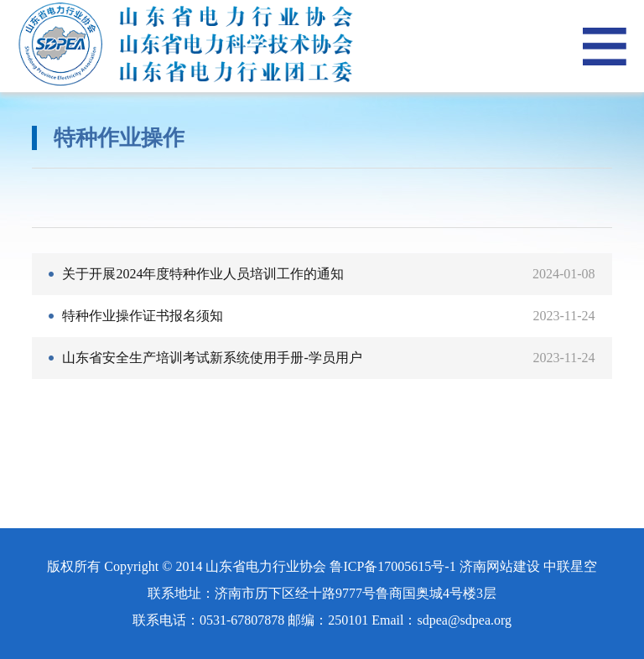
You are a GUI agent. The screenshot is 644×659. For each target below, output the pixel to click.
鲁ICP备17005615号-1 (392, 566)
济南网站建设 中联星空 (528, 566)
